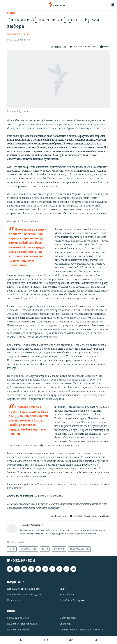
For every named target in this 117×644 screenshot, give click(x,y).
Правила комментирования (22, 624)
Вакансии (65, 624)
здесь (106, 128)
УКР (71, 640)
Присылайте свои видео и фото (24, 589)
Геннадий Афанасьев (19, 34)
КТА (46, 640)
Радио (63, 589)
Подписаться (14, 601)
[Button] (59, 47)
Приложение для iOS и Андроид (25, 595)
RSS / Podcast (67, 595)
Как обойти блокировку (73, 601)
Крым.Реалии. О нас (18, 618)
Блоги (11, 13)
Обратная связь (68, 618)
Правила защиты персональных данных (82, 630)
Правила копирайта (18, 630)
